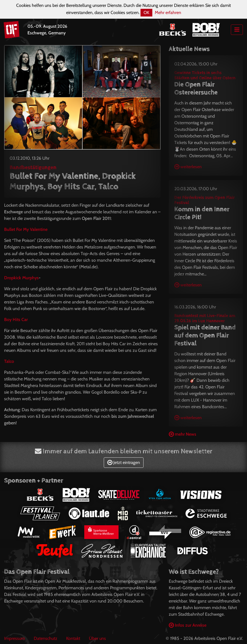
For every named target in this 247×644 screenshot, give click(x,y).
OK (146, 13)
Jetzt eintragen (124, 462)
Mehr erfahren (168, 13)
